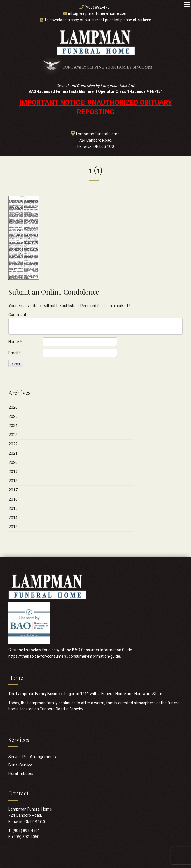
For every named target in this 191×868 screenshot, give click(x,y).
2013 (13, 527)
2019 (13, 472)
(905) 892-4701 (98, 7)
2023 (13, 435)
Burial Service (20, 765)
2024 (13, 426)
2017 (13, 490)
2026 (13, 407)
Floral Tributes (21, 773)
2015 (13, 508)
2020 (13, 462)
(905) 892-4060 (26, 837)
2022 (13, 444)
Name (15, 342)
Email (15, 353)
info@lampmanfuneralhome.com (98, 13)
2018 (13, 481)
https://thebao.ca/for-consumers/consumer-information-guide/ (65, 656)
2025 (13, 416)
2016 (13, 499)
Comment (17, 315)
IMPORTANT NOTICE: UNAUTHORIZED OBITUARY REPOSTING (96, 107)
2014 (13, 518)
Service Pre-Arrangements (32, 757)
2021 (13, 453)
